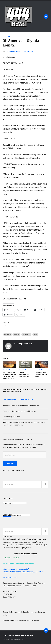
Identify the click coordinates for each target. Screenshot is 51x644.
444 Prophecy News (13, 51)
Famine (17, 334)
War (35, 334)
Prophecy (7, 36)
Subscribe (10, 464)
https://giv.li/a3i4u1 (10, 577)
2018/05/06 (28, 51)
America (7, 334)
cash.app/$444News (11, 558)
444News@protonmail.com (18, 399)
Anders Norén (17, 639)
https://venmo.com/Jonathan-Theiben (18, 563)
